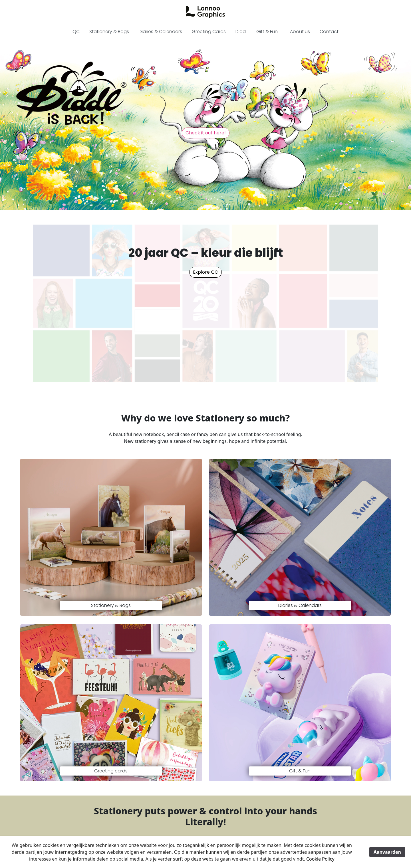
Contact (329, 32)
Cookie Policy (320, 859)
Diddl (241, 32)
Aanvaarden (387, 852)
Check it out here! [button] (206, 133)
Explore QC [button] (205, 272)
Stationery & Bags (109, 32)
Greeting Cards (209, 32)
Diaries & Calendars (160, 32)
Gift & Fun (267, 32)
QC (76, 32)
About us (300, 32)
